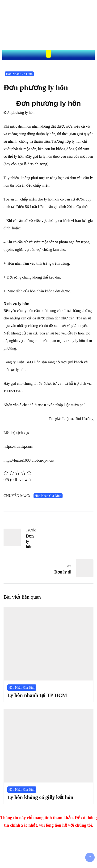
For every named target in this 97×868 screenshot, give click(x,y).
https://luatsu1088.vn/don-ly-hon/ (29, 460)
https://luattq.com (19, 446)
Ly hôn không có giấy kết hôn (40, 797)
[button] (48, 54)
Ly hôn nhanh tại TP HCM (37, 695)
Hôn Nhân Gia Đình (19, 74)
